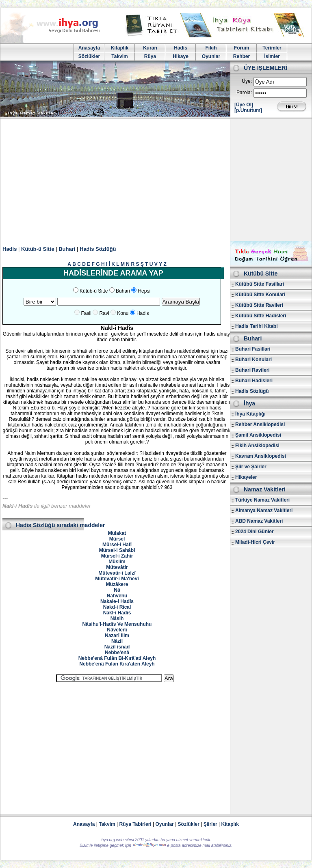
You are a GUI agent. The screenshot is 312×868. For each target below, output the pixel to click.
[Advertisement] (156, 180)
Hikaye (181, 56)
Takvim (119, 56)
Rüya (150, 56)
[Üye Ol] (244, 105)
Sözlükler (89, 56)
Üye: (247, 81)
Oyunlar (211, 56)
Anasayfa (89, 48)
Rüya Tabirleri (135, 824)
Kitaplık (230, 824)
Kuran (150, 48)
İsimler (272, 56)
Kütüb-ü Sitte (38, 249)
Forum (242, 48)
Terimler (272, 48)
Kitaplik (120, 48)
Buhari (67, 249)
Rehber (242, 56)
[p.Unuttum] (248, 110)
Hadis (181, 48)
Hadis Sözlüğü (98, 249)
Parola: (244, 93)
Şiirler (210, 824)
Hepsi (144, 291)
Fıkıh (211, 48)
